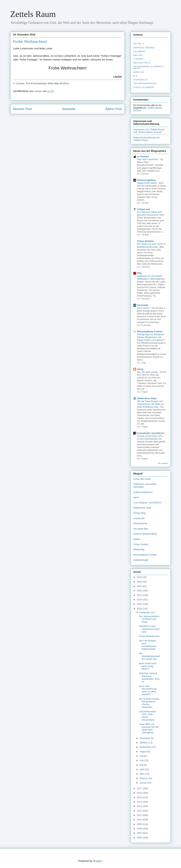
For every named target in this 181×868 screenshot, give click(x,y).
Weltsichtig (139, 549)
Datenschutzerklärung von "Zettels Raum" (147, 139)
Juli (142, 756)
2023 (140, 586)
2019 (140, 604)
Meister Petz (142, 63)
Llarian (138, 59)
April (142, 769)
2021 (140, 595)
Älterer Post (114, 109)
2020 (140, 600)
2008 (140, 829)
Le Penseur (143, 156)
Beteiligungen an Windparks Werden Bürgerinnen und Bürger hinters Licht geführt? (151, 337)
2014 (140, 802)
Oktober (144, 743)
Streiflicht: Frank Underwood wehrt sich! (149, 629)
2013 (140, 806)
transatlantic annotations (151, 433)
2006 (140, 838)
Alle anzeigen (163, 463)
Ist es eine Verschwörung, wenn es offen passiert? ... (148, 690)
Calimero (139, 51)
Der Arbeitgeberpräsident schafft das (149, 656)
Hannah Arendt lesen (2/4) (150, 436)
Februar (144, 778)
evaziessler (139, 518)
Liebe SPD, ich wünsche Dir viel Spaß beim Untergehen (149, 728)
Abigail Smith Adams (147, 183)
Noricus (139, 72)
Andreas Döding (144, 48)
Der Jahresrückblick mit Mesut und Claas (149, 619)
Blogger (97, 861)
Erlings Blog (139, 513)
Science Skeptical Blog (145, 534)
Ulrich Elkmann (144, 87)
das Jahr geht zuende (148, 372)
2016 (140, 793)
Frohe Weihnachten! (149, 636)
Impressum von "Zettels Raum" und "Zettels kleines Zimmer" (149, 131)
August (144, 752)
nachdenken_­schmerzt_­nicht (149, 67)
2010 (140, 820)
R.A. (136, 76)
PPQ (139, 273)
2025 (140, 577)
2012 (140, 811)
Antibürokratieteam (143, 492)
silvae (140, 369)
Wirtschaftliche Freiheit (150, 332)
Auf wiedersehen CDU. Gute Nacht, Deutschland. (148, 716)
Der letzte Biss (141, 529)
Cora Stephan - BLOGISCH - (148, 503)
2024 (140, 582)
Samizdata (143, 305)
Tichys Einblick (145, 241)
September (146, 747)
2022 (140, 591)
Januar (143, 783)
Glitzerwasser (140, 523)
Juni (142, 760)
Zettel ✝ (139, 44)
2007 (140, 833)
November (145, 738)
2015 (140, 797)
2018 (140, 609)
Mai (142, 765)
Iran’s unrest (143, 308)
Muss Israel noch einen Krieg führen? (148, 666)
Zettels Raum (33, 14)
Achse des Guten (142, 479)
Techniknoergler (145, 83)
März (143, 774)
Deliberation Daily (147, 398)
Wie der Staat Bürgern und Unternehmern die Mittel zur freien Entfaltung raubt (150, 404)
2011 (140, 815)
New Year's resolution (148, 159)
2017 (140, 788)
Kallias (138, 55)
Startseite (69, 109)
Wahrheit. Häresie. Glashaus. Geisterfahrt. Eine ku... (149, 677)
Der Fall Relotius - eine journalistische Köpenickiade (148, 645)
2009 (140, 824)
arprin (136, 497)
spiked (137, 539)
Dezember (145, 612)
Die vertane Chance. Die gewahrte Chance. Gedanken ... (149, 703)
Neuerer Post (22, 109)
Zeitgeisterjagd (141, 560)
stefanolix (141, 80)
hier (57, 83)
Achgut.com (144, 209)
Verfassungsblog (146, 180)
